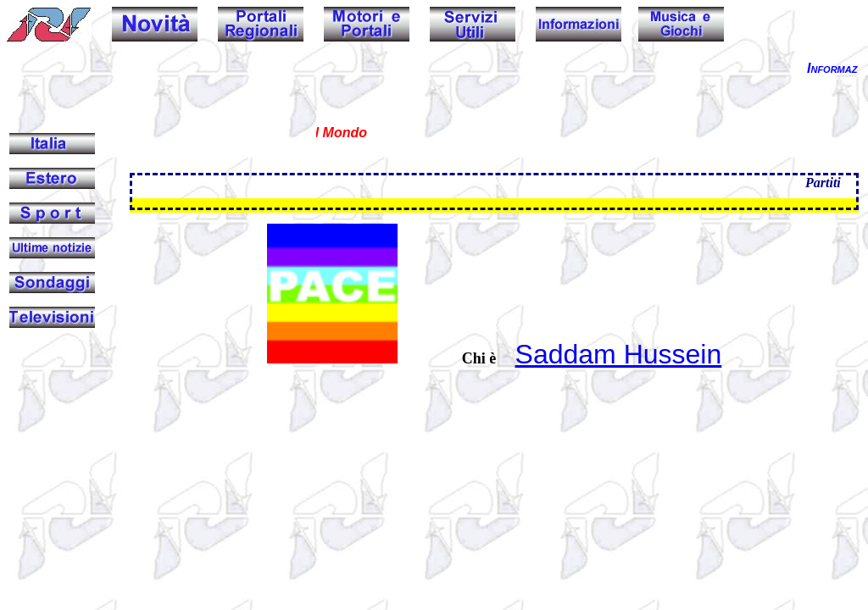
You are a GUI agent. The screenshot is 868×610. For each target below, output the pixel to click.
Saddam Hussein (619, 354)
